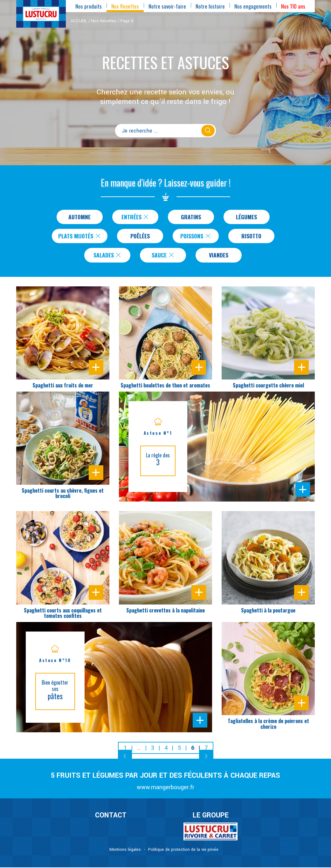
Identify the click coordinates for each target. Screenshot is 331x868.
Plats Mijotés (80, 236)
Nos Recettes (104, 21)
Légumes (246, 217)
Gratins (191, 217)
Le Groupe (211, 816)
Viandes (219, 256)
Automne (80, 217)
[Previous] (125, 756)
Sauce (163, 256)
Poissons (196, 236)
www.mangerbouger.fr (165, 788)
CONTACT (111, 816)
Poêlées (141, 236)
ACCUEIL (79, 21)
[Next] (206, 756)
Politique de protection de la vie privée (183, 850)
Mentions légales (125, 850)
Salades (108, 256)
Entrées (135, 217)
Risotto (252, 236)
